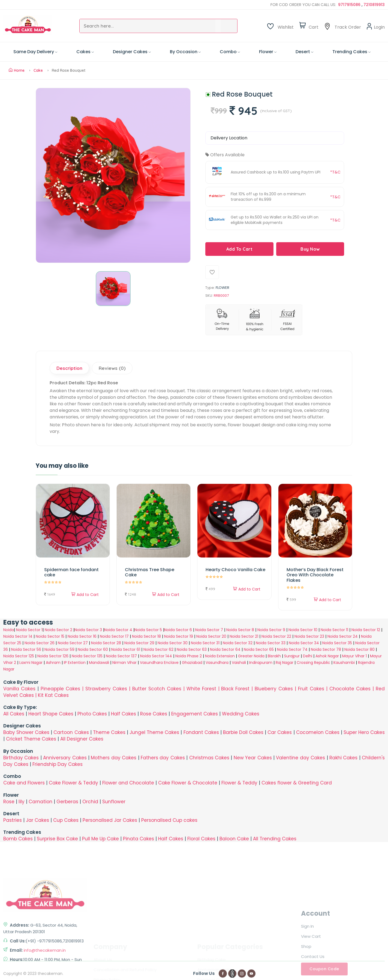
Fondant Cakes (201, 732)
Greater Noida (251, 656)
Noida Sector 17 (114, 636)
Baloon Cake (234, 839)
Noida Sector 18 (146, 636)
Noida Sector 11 (334, 630)
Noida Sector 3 (88, 630)
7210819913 (374, 5)
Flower (268, 52)
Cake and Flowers (24, 783)
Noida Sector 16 (82, 636)
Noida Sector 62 (158, 649)
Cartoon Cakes (71, 732)
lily (22, 802)
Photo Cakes (92, 714)
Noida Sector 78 (326, 649)
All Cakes (14, 714)
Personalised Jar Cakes (110, 820)
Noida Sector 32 (238, 643)
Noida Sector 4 (118, 630)
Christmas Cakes (209, 758)
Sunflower (114, 802)
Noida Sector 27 (73, 643)
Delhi (308, 656)
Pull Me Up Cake (100, 839)
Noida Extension (220, 656)
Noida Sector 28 (106, 643)
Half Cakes (124, 714)
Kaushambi (344, 663)
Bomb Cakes (18, 839)
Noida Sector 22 (276, 636)
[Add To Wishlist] (212, 272)
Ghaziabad (192, 663)
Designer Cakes (132, 52)
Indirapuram (261, 663)
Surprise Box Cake (57, 839)
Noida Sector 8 (240, 630)
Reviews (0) (112, 368)
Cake (38, 70)
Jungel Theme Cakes (154, 732)
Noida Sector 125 (19, 656)
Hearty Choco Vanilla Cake (235, 570)
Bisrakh (274, 656)
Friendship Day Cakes (58, 764)
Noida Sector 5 (148, 630)
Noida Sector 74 (292, 649)
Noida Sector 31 (205, 643)
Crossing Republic (313, 663)
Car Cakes (280, 732)
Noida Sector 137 (121, 656)
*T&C (335, 172)
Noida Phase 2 (189, 656)
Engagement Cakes (195, 714)
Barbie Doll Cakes (243, 732)
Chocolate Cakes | (353, 689)
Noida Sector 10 (303, 630)
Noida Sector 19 (179, 636)
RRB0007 (221, 296)
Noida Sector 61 (126, 649)
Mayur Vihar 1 (354, 656)
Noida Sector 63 (192, 649)
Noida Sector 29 (139, 643)
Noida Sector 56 (26, 649)
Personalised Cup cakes (169, 820)
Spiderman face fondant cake (71, 572)
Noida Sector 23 (309, 636)
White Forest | (204, 689)
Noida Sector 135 (87, 656)
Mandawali (99, 663)
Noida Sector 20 (211, 636)
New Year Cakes (253, 758)
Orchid (90, 802)
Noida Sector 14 (18, 636)
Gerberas (67, 802)
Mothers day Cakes (114, 758)
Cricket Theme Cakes (31, 739)
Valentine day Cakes (300, 758)
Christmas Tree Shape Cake (150, 572)
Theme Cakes (109, 732)
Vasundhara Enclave (160, 663)
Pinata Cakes (139, 839)
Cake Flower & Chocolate (188, 783)
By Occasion (185, 52)
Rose (9, 802)
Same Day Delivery (35, 52)
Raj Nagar (285, 663)
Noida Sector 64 (225, 649)
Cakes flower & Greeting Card (297, 783)
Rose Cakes (154, 714)
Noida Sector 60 (93, 649)
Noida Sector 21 (244, 636)
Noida (9, 630)
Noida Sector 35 (337, 643)
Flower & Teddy (239, 783)
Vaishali (239, 663)
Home (17, 70)
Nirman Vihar (124, 663)
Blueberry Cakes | (276, 689)
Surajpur (292, 656)
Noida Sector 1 (29, 630)
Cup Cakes (66, 820)
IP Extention (75, 663)
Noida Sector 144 (156, 656)
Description (69, 368)
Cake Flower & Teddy (73, 783)
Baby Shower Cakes (26, 732)
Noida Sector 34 (304, 643)
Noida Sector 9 (271, 630)
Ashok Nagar (327, 656)
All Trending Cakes (275, 839)
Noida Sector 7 (209, 630)
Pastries (13, 820)
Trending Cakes (351, 52)
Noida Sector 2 (58, 630)
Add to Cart (85, 595)
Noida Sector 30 (173, 643)
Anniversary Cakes (66, 758)
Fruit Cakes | (314, 689)
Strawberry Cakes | (109, 689)
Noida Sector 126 (53, 656)
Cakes (85, 52)
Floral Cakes (201, 839)
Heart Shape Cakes (51, 714)
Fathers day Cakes (163, 758)
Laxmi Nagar (31, 663)
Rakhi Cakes (343, 758)
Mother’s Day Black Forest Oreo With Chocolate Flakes (315, 575)
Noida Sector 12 (366, 630)
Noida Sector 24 (343, 636)
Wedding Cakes (241, 714)
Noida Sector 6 (178, 630)
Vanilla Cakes (19, 689)
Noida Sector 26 (40, 643)
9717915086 (350, 5)
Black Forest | (238, 689)
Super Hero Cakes (364, 732)
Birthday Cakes (21, 758)
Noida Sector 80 (360, 649)
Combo (230, 52)
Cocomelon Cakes (318, 732)
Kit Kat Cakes (53, 695)
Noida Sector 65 (259, 649)
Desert (304, 52)
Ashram (53, 663)
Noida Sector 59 (59, 649)
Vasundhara (217, 663)
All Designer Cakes (82, 739)
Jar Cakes (37, 820)
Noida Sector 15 (50, 636)
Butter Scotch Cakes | (159, 689)
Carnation (40, 802)
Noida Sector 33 (271, 643)
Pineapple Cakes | (63, 689)
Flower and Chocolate (128, 783)
